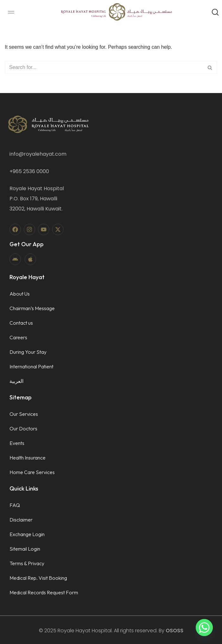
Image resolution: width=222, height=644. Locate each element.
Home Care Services (32, 472)
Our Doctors (23, 428)
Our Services (24, 414)
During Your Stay (28, 352)
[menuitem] (32, 381)
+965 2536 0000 (29, 171)
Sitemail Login (25, 549)
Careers (18, 337)
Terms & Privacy (27, 563)
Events (17, 443)
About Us (20, 294)
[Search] (104, 67)
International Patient (31, 366)
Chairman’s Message (32, 308)
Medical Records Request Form (44, 592)
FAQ (15, 505)
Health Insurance (28, 458)
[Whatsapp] (204, 628)
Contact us (21, 323)
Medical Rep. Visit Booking (38, 578)
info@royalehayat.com (38, 154)
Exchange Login (27, 534)
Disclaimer (21, 520)
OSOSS (175, 631)
